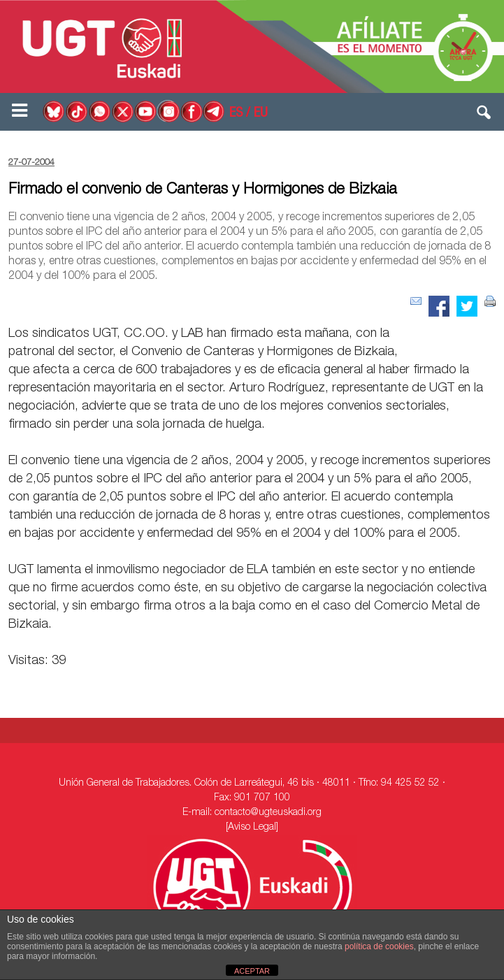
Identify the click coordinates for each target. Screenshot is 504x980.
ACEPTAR (252, 971)
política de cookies (379, 946)
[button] (484, 115)
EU (261, 114)
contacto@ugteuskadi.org (268, 813)
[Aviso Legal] (252, 828)
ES (236, 114)
